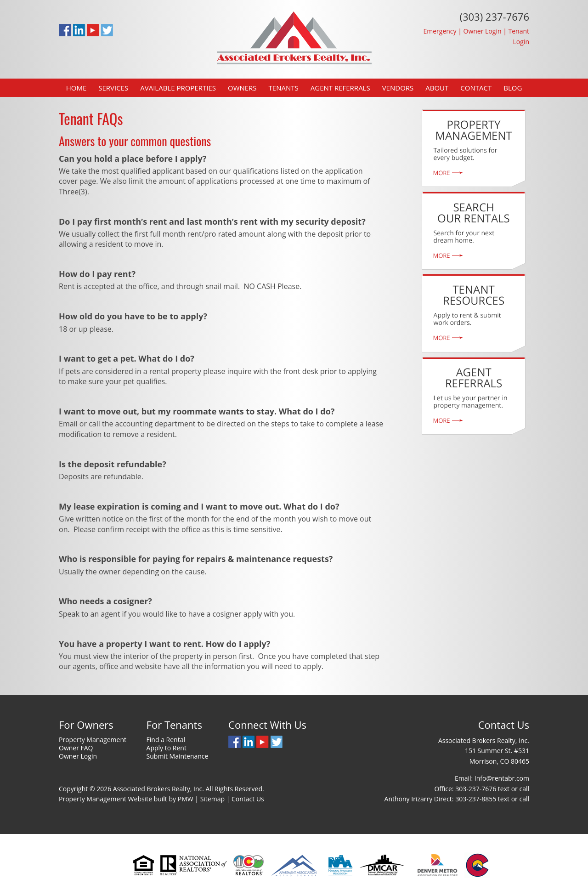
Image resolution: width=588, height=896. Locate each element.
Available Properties (178, 88)
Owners (242, 88)
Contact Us (248, 799)
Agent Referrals (340, 88)
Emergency (440, 31)
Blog (513, 88)
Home (76, 88)
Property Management (93, 740)
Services (113, 88)
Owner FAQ (76, 748)
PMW (186, 799)
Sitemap (212, 799)
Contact (476, 88)
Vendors (398, 88)
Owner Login (483, 31)
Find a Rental (166, 740)
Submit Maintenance (178, 756)
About (437, 88)
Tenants (284, 88)
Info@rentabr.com (502, 778)
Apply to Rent (167, 748)
